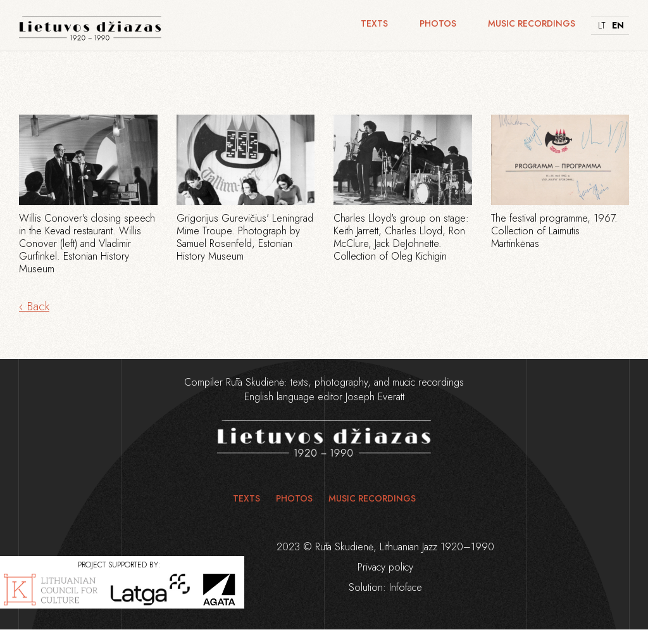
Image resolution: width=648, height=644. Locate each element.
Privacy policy (385, 567)
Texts (374, 23)
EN (617, 25)
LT (602, 25)
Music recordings (532, 23)
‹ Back (34, 306)
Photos (438, 23)
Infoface (406, 587)
